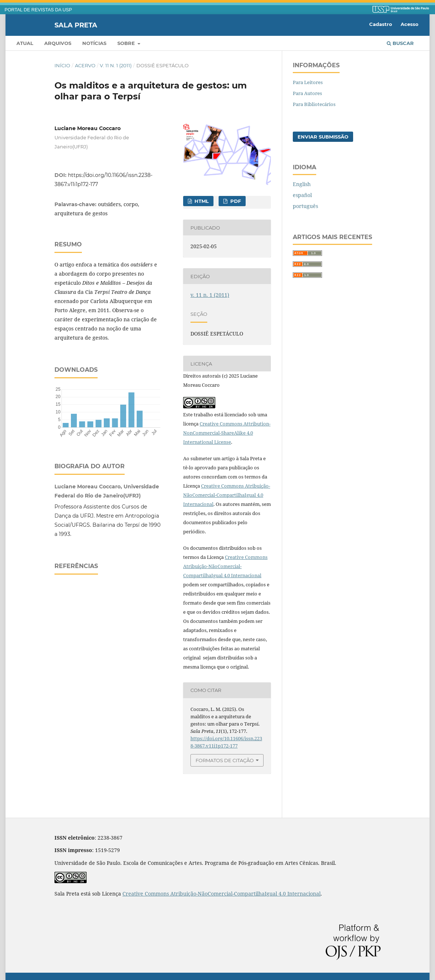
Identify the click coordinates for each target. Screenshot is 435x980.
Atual (25, 43)
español (302, 195)
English (302, 184)
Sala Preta (76, 25)
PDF (235, 201)
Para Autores (307, 93)
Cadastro (381, 24)
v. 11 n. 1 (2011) (116, 65)
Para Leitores (308, 82)
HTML (201, 201)
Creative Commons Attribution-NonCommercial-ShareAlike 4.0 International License (227, 433)
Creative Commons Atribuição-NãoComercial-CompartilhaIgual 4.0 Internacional (227, 495)
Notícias (94, 43)
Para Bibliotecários (314, 104)
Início (62, 65)
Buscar (400, 43)
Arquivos (58, 43)
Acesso (410, 24)
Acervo (85, 65)
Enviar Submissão (323, 137)
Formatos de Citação (225, 760)
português (305, 206)
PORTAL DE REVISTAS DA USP (38, 10)
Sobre (127, 43)
